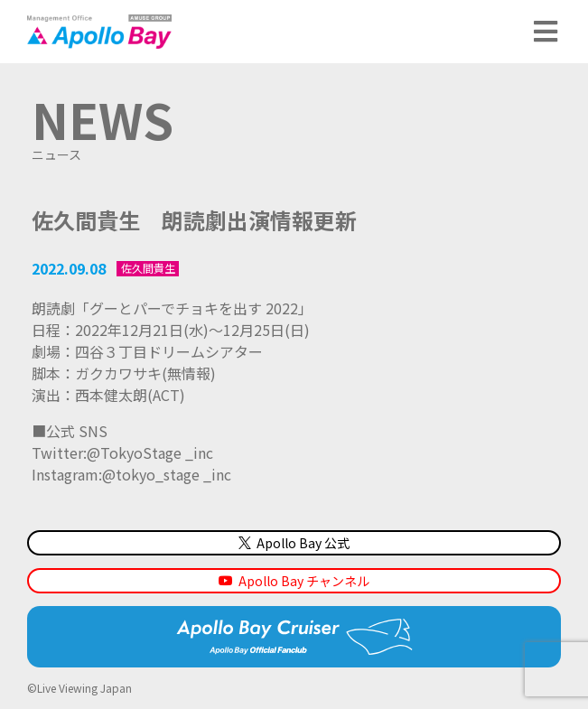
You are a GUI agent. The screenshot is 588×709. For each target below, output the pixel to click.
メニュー (547, 32)
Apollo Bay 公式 (294, 543)
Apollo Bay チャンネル (304, 581)
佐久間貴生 (148, 268)
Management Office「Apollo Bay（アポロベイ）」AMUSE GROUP (99, 32)
